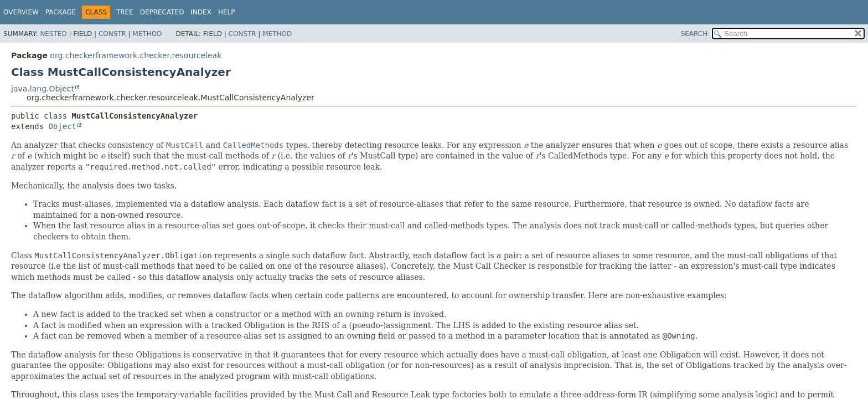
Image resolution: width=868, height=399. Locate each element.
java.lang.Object (43, 89)
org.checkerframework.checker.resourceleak (136, 55)
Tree (125, 12)
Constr (112, 34)
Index (201, 12)
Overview (21, 12)
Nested (53, 34)
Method (148, 34)
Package (61, 12)
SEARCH (694, 34)
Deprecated (162, 12)
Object (62, 126)
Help (227, 12)
